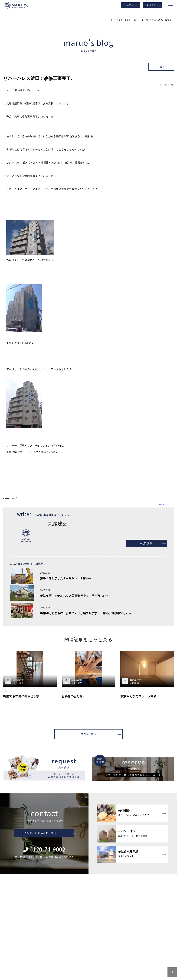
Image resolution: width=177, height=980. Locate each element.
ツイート (164, 505)
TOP (172, 972)
